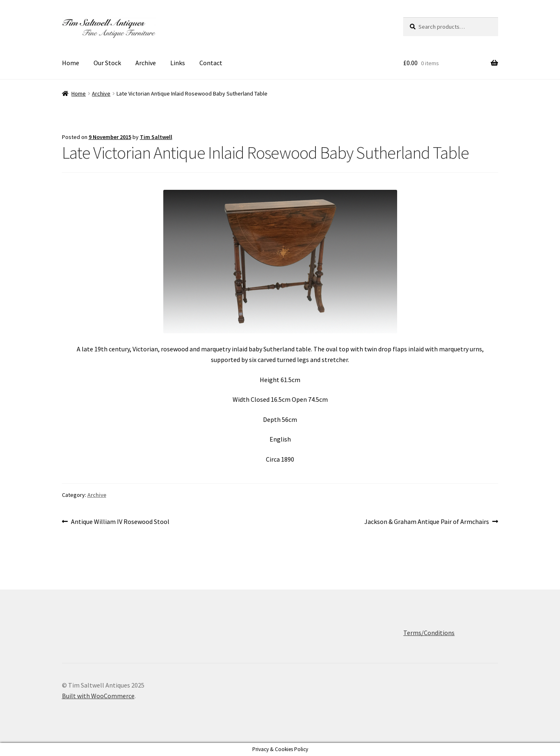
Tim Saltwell (156, 137)
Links (178, 63)
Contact (211, 63)
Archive (146, 63)
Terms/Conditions (429, 633)
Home (71, 63)
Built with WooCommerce (98, 696)
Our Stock (107, 63)
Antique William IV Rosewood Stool (120, 522)
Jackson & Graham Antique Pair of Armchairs (427, 522)
